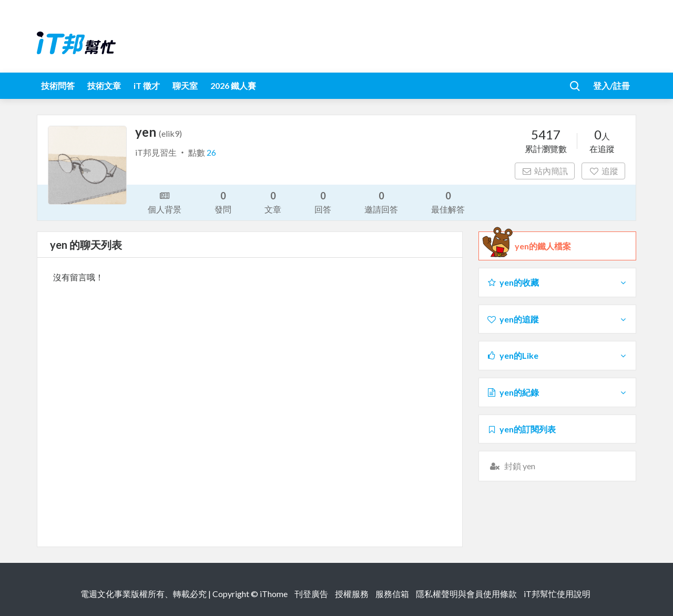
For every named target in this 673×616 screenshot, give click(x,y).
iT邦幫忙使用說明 (557, 594)
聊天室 (185, 85)
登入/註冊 (611, 85)
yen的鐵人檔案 (543, 246)
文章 (273, 202)
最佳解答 (448, 202)
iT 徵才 (147, 85)
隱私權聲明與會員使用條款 (466, 594)
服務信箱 (392, 594)
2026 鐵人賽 (233, 85)
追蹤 (603, 171)
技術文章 (104, 85)
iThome (274, 594)
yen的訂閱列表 (521, 429)
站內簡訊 (545, 171)
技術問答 (58, 85)
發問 (223, 202)
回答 (323, 202)
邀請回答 (381, 202)
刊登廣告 (311, 594)
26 (211, 152)
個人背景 (165, 201)
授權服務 (352, 594)
